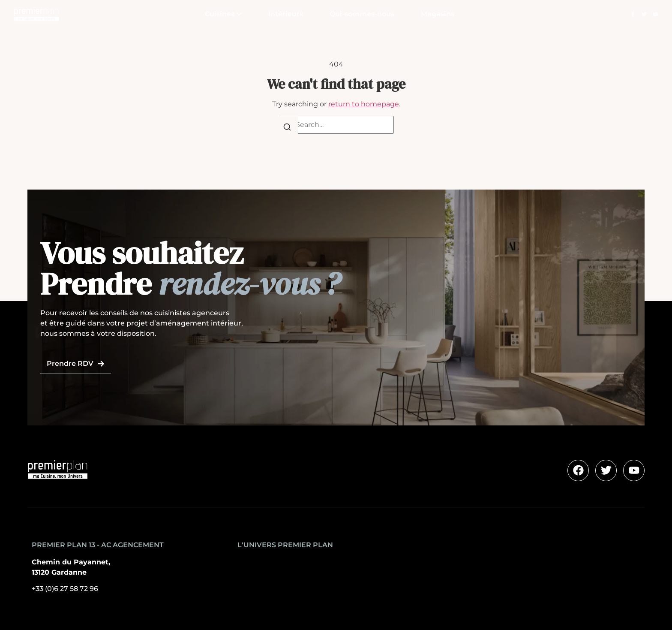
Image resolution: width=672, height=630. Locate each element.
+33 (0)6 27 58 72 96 (65, 589)
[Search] (287, 128)
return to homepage (364, 104)
